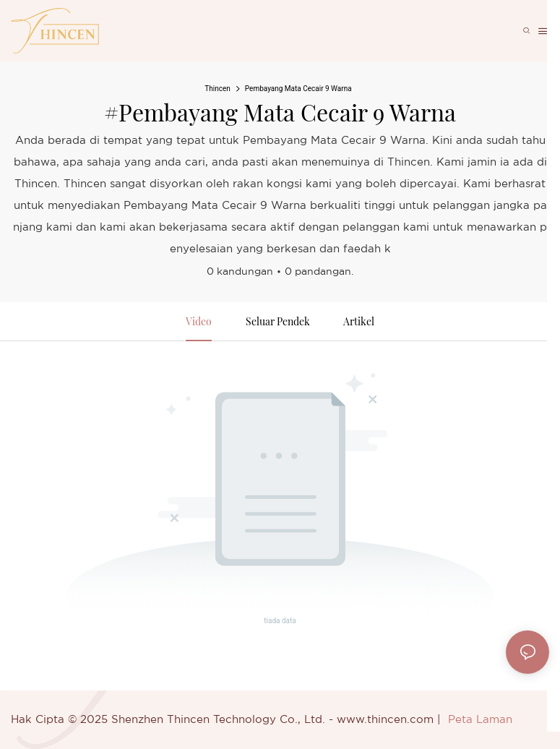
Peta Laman (480, 720)
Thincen (217, 89)
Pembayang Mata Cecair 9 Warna (298, 89)
